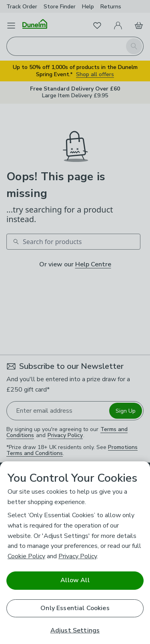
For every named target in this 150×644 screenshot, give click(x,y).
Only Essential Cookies (75, 608)
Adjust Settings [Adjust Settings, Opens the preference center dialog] (75, 631)
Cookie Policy (26, 556)
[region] (75, 553)
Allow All (75, 580)
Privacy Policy (78, 556)
